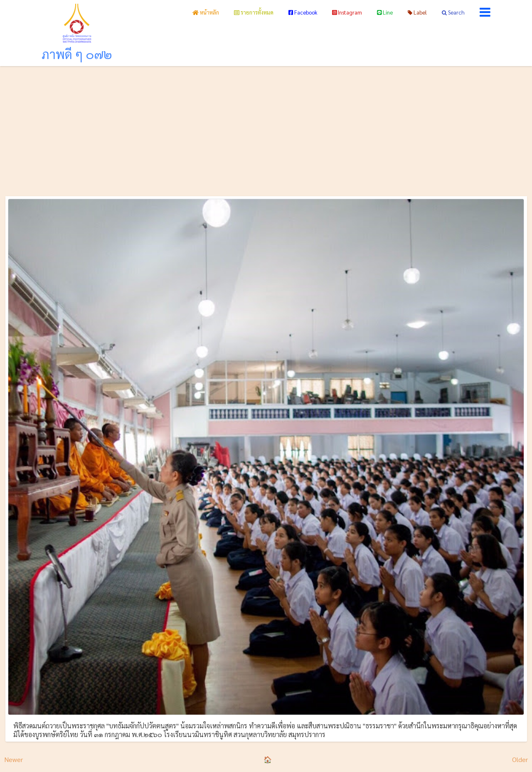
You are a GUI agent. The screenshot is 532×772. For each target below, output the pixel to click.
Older (520, 759)
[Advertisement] (266, 128)
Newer (14, 759)
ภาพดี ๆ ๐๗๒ (77, 54)
